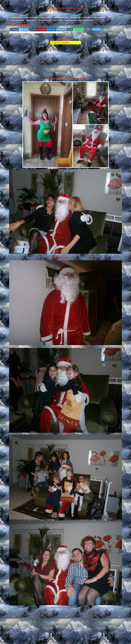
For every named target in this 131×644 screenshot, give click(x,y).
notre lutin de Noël (45, 17)
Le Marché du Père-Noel (17, 20)
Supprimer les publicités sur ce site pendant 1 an (65, 607)
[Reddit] (61, 29)
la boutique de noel (44, 20)
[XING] (70, 29)
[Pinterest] (42, 29)
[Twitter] (24, 29)
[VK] (88, 29)
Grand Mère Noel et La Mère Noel (80, 17)
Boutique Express (89, 20)
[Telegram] (97, 29)
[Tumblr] (33, 29)
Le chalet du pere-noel (99, 17)
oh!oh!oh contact (58, 20)
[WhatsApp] (79, 29)
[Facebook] (14, 29)
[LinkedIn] (52, 29)
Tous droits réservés (65, 642)
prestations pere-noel (31, 17)
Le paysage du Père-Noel (60, 17)
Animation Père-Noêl (16, 17)
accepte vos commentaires (73, 20)
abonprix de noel (31, 20)
